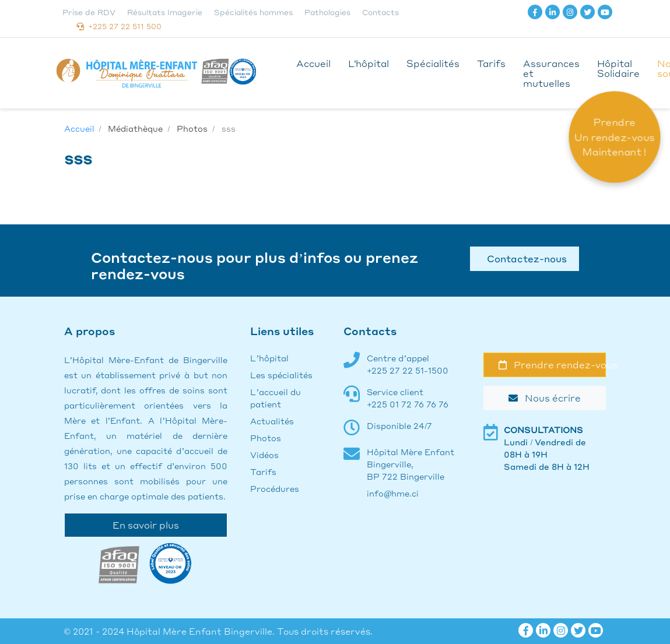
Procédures (275, 488)
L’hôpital (269, 358)
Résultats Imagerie (165, 12)
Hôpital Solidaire (618, 68)
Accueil (313, 63)
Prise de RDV (89, 12)
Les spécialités (281, 375)
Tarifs (491, 63)
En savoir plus (146, 525)
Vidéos (264, 455)
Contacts (380, 12)
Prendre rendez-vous (552, 365)
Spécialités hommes (253, 12)
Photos (266, 438)
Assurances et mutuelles (551, 73)
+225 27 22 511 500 (119, 26)
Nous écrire (545, 398)
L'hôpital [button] (369, 63)
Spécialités (433, 63)
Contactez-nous (525, 258)
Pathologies (327, 12)
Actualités (272, 421)
